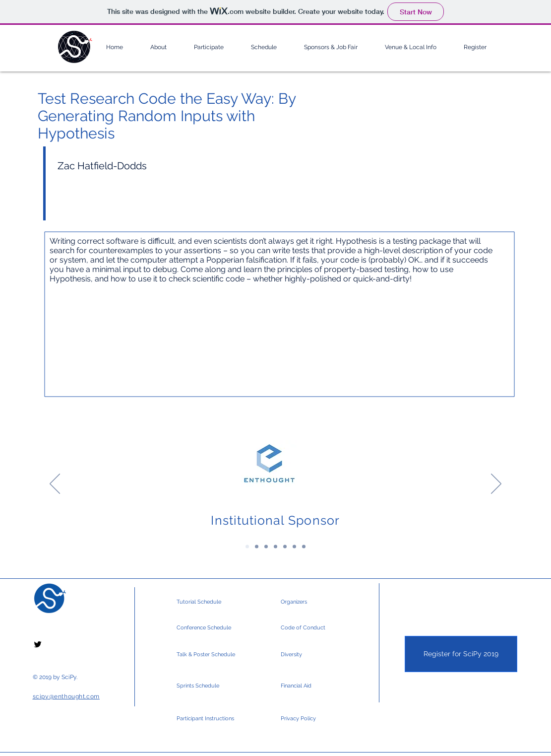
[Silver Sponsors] (285, 547)
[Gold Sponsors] (266, 547)
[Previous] (55, 484)
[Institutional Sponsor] (247, 547)
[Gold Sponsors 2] (275, 547)
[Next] (496, 484)
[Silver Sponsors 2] (294, 547)
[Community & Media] (304, 547)
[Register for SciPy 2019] (461, 654)
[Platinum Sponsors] (257, 547)
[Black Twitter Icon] (38, 644)
